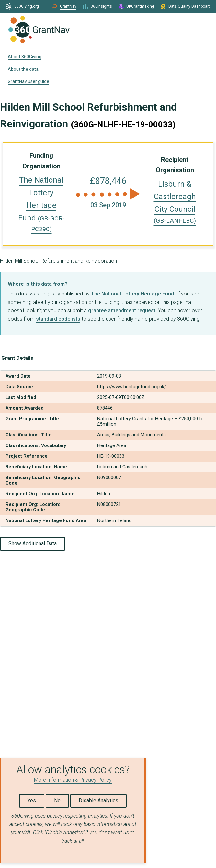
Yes (32, 801)
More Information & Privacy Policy (73, 780)
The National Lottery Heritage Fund (41, 204)
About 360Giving (25, 57)
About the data (23, 69)
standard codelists (58, 319)
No (57, 801)
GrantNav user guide (28, 81)
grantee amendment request (122, 311)
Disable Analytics (98, 801)
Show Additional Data (33, 544)
